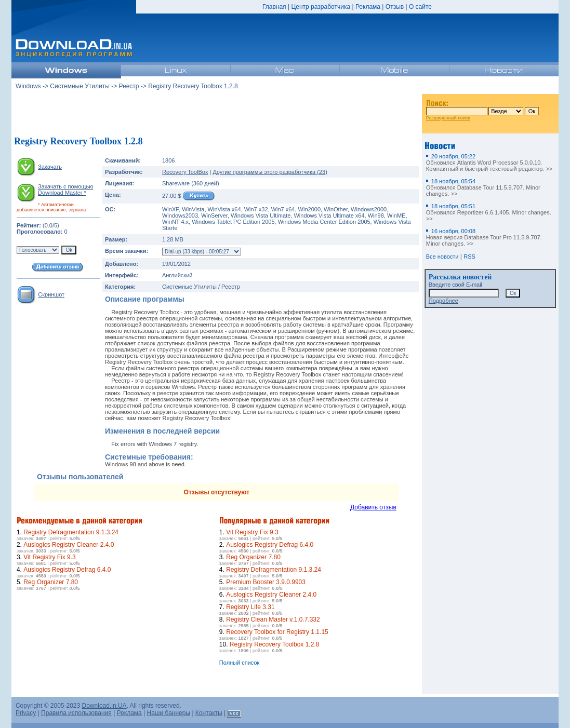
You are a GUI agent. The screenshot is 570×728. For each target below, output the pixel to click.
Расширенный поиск (448, 118)
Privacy (26, 713)
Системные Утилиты (80, 86)
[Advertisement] (217, 114)
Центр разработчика (321, 7)
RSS (469, 257)
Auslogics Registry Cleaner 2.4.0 (69, 545)
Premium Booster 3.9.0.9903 (266, 582)
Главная (274, 7)
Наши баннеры (169, 713)
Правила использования (76, 713)
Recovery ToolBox (185, 172)
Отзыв (395, 7)
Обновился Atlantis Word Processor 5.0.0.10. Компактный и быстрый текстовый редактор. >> (489, 163)
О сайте (420, 7)
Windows (28, 86)
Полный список (240, 663)
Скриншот (51, 294)
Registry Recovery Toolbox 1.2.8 (275, 644)
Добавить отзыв (373, 507)
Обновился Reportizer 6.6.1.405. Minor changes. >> (489, 212)
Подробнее (443, 301)
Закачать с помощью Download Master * (65, 190)
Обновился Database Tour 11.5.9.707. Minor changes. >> (483, 187)
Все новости (442, 257)
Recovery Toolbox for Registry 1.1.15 (277, 632)
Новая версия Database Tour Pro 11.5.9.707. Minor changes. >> (484, 237)
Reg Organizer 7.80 (51, 582)
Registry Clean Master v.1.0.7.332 (273, 619)
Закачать (50, 167)
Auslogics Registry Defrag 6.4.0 (67, 570)
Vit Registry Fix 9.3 (49, 557)
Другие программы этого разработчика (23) (270, 172)
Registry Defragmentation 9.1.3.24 (71, 532)
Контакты (209, 713)
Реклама (368, 7)
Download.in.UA (104, 706)
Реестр (129, 86)
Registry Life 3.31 (250, 607)
